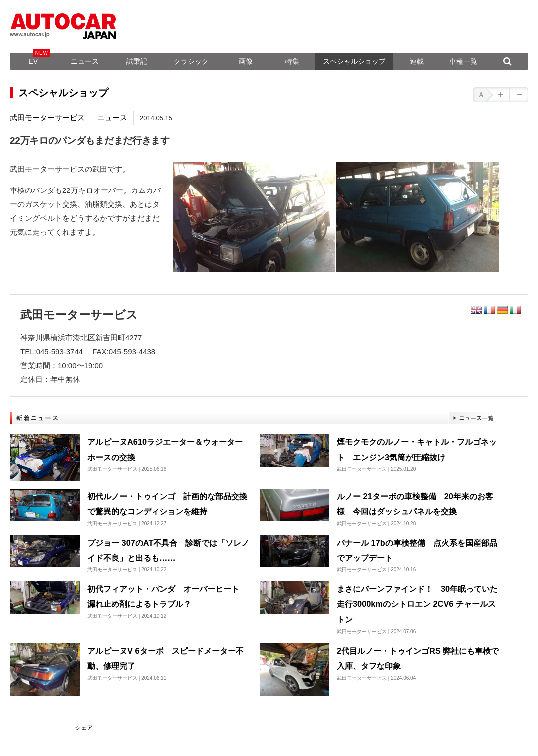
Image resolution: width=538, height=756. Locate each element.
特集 (292, 61)
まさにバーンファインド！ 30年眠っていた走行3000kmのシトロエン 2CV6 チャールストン (417, 604)
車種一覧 (463, 61)
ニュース (85, 61)
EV (33, 61)
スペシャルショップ (354, 61)
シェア (84, 728)
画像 (246, 61)
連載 (417, 61)
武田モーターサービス (47, 117)
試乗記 (137, 61)
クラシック (191, 61)
